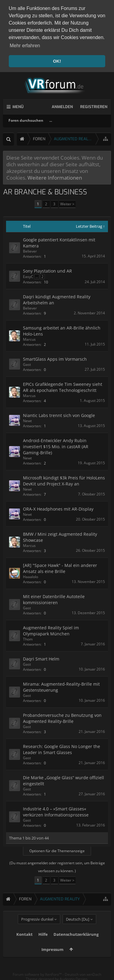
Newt (27, 420)
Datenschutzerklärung (76, 943)
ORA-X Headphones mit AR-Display (58, 508)
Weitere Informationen (55, 177)
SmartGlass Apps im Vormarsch (55, 358)
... (51, 119)
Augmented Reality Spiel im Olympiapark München (51, 630)
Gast (27, 364)
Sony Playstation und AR (47, 270)
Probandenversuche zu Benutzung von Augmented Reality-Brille (62, 717)
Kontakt (24, 943)
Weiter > (67, 203)
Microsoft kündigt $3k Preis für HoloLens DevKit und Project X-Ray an (64, 480)
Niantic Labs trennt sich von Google (59, 414)
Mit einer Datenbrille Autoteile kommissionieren (54, 599)
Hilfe (43, 943)
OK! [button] (57, 61)
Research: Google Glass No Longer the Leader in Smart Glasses (62, 748)
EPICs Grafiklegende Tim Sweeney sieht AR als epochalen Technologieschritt (63, 386)
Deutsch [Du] (78, 928)
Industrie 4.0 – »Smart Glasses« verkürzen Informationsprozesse (56, 811)
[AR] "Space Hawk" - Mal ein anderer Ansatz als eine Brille (60, 567)
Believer (30, 250)
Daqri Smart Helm (41, 658)
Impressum (52, 958)
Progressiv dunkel (37, 928)
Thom (28, 638)
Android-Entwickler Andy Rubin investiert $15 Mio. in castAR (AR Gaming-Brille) (56, 446)
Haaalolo (31, 576)
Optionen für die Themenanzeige (57, 850)
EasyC (28, 276)
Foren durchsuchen (26, 119)
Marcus (29, 338)
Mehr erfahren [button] (25, 46)
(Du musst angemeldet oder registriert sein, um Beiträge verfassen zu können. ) (57, 866)
